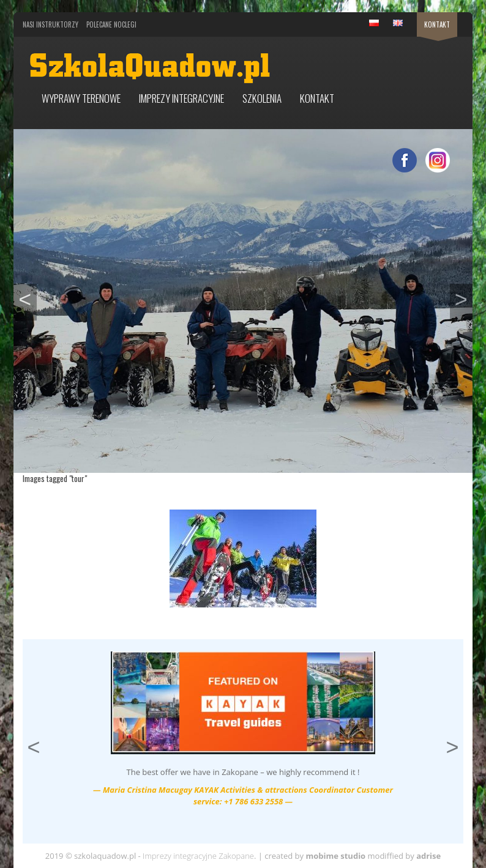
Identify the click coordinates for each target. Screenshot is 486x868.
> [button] (464, 298)
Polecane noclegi (111, 24)
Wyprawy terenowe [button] (81, 98)
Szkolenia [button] (262, 98)
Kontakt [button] (317, 98)
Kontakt (437, 24)
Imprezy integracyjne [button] (181, 98)
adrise (428, 856)
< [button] (27, 298)
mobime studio (335, 856)
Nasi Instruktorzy (50, 24)
